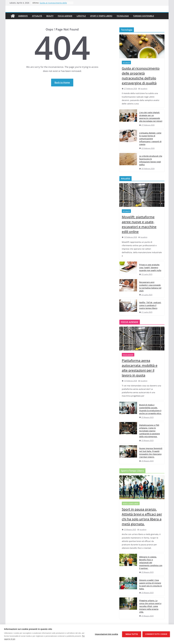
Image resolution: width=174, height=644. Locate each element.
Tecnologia (123, 16)
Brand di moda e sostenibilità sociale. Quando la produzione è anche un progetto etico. (150, 409)
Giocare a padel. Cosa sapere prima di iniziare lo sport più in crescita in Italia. (151, 584)
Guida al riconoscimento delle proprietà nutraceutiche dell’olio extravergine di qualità (141, 76)
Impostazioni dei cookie (107, 634)
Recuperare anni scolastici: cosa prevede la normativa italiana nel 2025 (150, 286)
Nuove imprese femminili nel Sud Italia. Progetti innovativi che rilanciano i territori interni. (151, 453)
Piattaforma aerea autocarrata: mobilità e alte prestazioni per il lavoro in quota (140, 368)
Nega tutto (132, 634)
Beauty (50, 16)
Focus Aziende (65, 16)
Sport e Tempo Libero (101, 16)
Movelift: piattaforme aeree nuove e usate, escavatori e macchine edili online (139, 224)
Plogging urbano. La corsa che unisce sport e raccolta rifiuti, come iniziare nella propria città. (150, 606)
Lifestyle (81, 16)
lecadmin (144, 89)
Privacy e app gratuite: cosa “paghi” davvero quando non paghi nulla (150, 267)
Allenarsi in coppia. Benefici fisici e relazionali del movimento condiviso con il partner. (151, 563)
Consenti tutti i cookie (156, 634)
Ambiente (23, 16)
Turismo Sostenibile (144, 16)
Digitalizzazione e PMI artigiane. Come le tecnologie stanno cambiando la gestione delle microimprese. (150, 431)
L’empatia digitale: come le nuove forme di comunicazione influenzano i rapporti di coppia (150, 139)
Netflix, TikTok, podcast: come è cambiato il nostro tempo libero (150, 305)
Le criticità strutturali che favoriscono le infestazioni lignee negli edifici (151, 160)
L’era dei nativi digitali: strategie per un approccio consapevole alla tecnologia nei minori (151, 117)
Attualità (37, 16)
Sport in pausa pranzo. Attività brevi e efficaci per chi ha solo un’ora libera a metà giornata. (142, 517)
